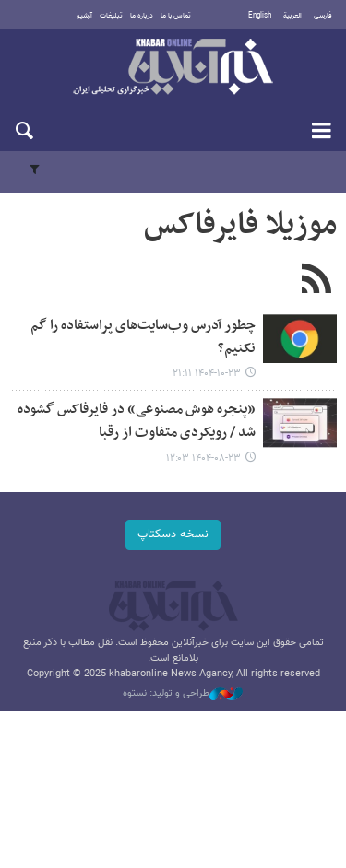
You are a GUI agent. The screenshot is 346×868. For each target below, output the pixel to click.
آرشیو (84, 16)
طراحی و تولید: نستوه (183, 694)
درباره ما (142, 16)
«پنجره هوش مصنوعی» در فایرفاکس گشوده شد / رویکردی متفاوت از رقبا (137, 421)
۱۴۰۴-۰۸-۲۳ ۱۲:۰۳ (203, 458)
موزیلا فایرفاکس (240, 226)
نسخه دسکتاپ (173, 534)
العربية (292, 16)
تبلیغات (111, 16)
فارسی (323, 16)
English (260, 16)
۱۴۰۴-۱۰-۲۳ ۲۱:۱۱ (207, 374)
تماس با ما (176, 16)
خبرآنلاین (173, 68)
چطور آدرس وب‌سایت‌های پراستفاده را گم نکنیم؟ (143, 337)
